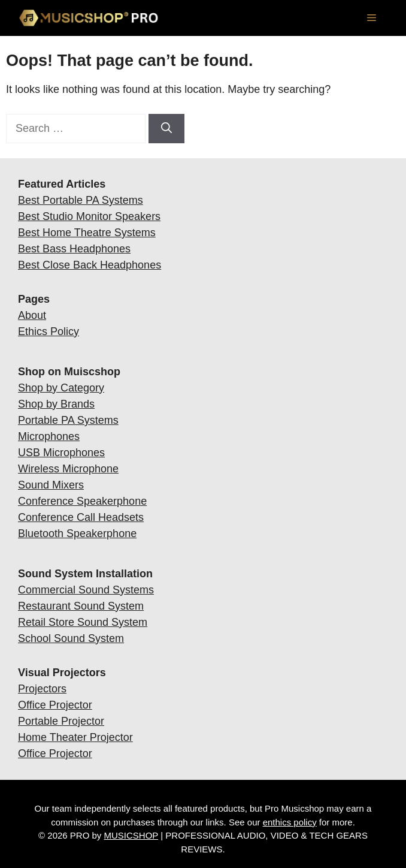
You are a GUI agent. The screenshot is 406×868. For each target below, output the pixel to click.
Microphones (49, 436)
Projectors (42, 689)
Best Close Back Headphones (90, 265)
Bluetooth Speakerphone (77, 534)
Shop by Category (61, 388)
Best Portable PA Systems (81, 200)
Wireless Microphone (68, 469)
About (32, 315)
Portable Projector (61, 721)
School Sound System (71, 638)
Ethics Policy (49, 331)
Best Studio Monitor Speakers (89, 216)
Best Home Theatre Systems (87, 233)
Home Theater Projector (75, 737)
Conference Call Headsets (81, 517)
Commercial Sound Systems (86, 590)
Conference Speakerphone (82, 501)
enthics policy (290, 822)
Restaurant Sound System (81, 606)
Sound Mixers (51, 485)
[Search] (166, 129)
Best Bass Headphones (74, 249)
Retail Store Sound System (83, 622)
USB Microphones (61, 453)
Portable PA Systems (68, 420)
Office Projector (55, 705)
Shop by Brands (56, 404)
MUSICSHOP (131, 835)
